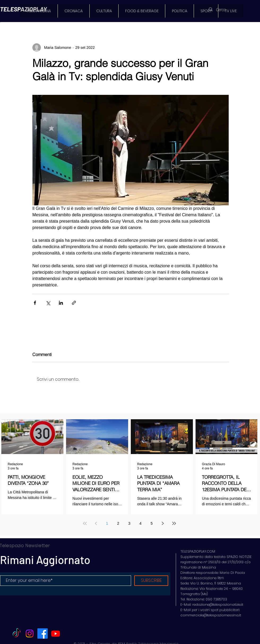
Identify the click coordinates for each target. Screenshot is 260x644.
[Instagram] (30, 634)
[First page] (85, 523)
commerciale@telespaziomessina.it (211, 615)
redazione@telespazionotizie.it (218, 605)
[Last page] (174, 523)
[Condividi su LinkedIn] (61, 303)
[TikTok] (17, 634)
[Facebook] (43, 634)
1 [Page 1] (107, 523)
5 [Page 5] (152, 523)
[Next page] (163, 523)
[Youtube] (56, 634)
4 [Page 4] (141, 523)
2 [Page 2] (118, 523)
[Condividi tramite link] (74, 303)
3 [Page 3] (129, 523)
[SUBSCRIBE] (151, 581)
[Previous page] (96, 523)
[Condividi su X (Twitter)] (48, 303)
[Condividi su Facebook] (35, 303)
